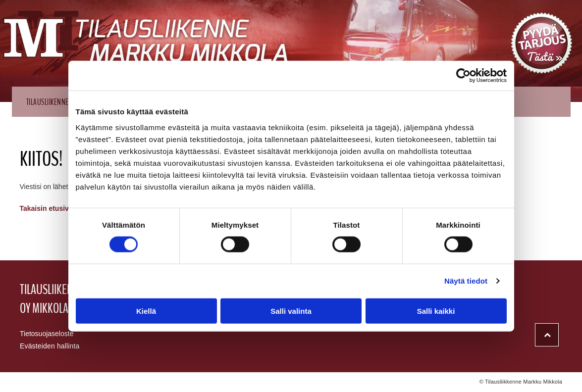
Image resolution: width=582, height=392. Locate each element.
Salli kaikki (436, 311)
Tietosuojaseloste (47, 334)
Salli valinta (291, 311)
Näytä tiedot (466, 281)
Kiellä (146, 311)
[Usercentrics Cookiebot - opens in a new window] (463, 76)
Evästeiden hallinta (50, 346)
